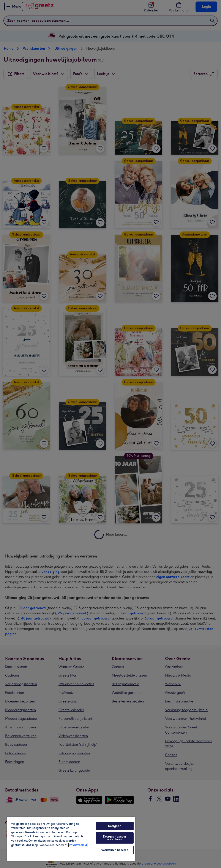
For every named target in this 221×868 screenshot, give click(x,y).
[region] (71, 839)
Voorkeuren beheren (115, 850)
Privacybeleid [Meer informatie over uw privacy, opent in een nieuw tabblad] (78, 845)
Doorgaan (115, 826)
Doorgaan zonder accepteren (115, 838)
